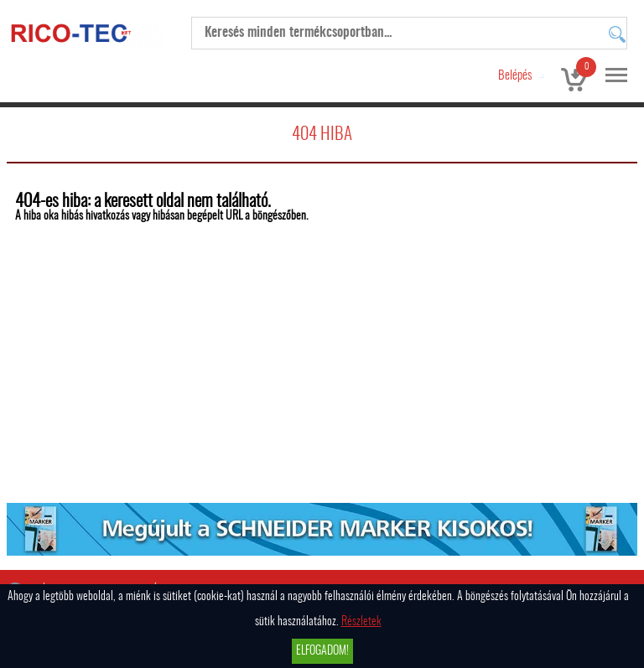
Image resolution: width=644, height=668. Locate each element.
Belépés (515, 76)
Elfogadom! (322, 651)
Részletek (361, 622)
